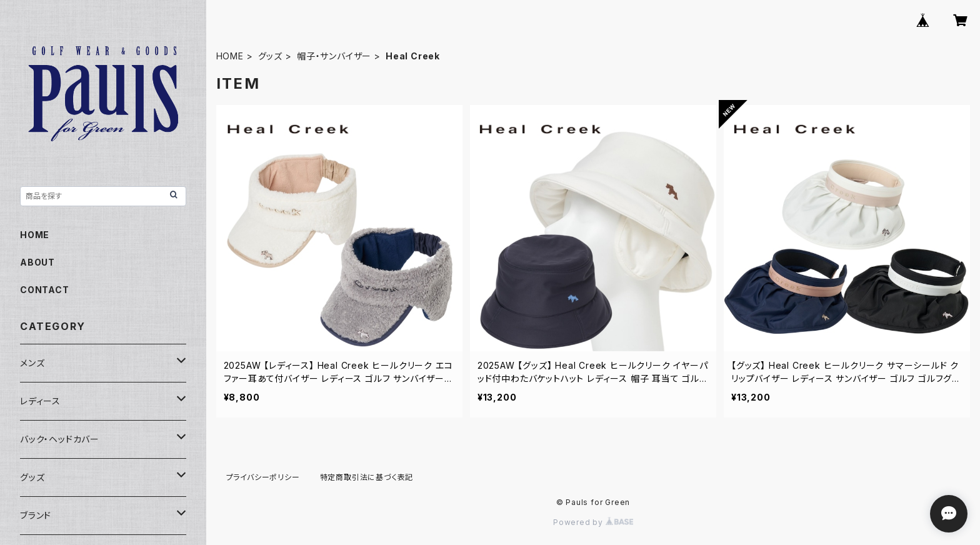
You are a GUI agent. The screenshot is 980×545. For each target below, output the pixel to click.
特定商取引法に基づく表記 (367, 477)
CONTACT (45, 290)
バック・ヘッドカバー (60, 439)
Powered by (593, 522)
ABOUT (37, 262)
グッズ (270, 56)
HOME (230, 56)
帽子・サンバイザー (334, 56)
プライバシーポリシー (263, 477)
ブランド (36, 515)
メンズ (32, 363)
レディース (40, 401)
